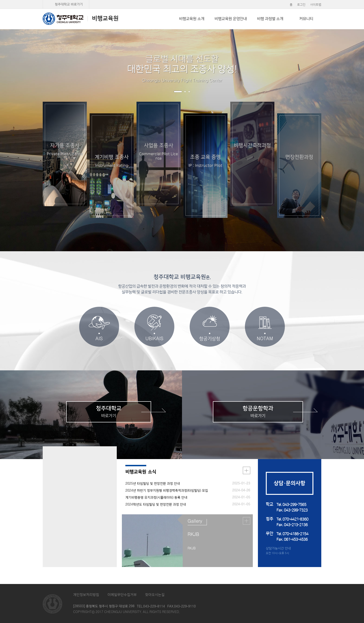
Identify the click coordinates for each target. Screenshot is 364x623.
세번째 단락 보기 (348, 316)
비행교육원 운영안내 (231, 19)
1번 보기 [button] (178, 92)
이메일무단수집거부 (122, 595)
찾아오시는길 (155, 595)
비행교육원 (81, 19)
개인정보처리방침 (86, 595)
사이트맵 (316, 5)
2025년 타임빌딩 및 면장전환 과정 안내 (153, 484)
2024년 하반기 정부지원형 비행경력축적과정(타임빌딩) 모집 (167, 491)
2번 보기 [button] (185, 92)
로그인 (301, 5)
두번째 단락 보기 (348, 309)
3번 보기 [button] (189, 92)
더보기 (247, 470)
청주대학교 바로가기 (69, 4)
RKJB (193, 535)
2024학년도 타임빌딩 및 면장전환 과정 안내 (156, 505)
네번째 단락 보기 (348, 324)
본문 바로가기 (182, 0)
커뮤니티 (306, 19)
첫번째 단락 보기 (348, 300)
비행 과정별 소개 (270, 19)
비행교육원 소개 (192, 19)
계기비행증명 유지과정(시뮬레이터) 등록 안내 (156, 498)
